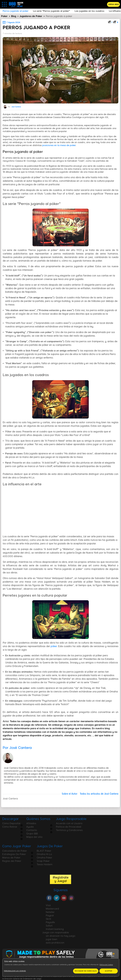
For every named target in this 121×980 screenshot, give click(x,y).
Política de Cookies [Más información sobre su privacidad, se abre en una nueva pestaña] (106, 965)
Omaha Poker (44, 858)
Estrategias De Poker (14, 854)
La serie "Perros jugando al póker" (52, 11)
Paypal (50, 916)
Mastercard (52, 909)
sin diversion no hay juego (60, 936)
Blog (14, 16)
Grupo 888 (32, 834)
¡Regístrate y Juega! (60, 879)
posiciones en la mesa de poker (59, 145)
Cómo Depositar (11, 823)
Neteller (50, 912)
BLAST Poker (44, 851)
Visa (48, 905)
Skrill (48, 919)
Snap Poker (43, 861)
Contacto (32, 830)
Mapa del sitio (34, 837)
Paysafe (50, 922)
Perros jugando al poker (16, 11)
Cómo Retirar (10, 827)
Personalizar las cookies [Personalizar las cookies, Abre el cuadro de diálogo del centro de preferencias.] (15, 971)
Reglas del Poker (12, 861)
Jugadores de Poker (31, 16)
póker (54, 646)
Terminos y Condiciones (69, 830)
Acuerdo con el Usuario (69, 823)
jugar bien (52, 939)
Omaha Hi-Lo (44, 854)
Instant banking (55, 929)
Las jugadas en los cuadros (89, 11)
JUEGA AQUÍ (113, 4)
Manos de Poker (11, 858)
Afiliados (31, 823)
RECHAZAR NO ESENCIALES (86, 971)
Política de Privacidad (69, 827)
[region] (61, 967)
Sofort (49, 926)
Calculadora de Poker (15, 851)
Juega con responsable (56, 933)
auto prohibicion (55, 943)
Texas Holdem (45, 864)
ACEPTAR (109, 971)
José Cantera (16, 107)
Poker (4, 16)
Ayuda (30, 827)
